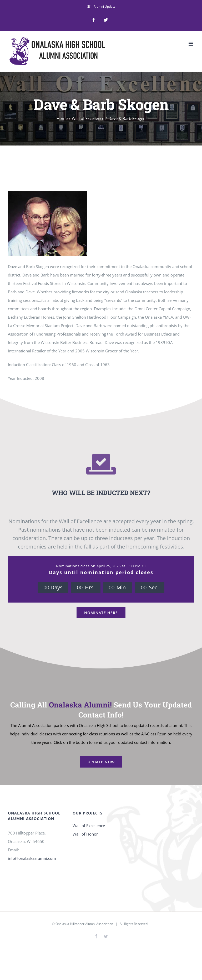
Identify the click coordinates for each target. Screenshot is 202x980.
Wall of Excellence (89, 826)
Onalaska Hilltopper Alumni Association (84, 924)
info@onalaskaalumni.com (32, 858)
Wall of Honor (85, 834)
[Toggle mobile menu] (191, 44)
